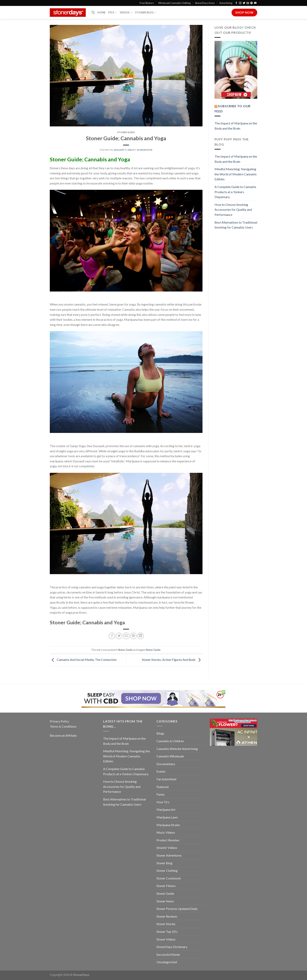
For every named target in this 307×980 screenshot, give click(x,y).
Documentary (166, 764)
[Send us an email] (248, 3)
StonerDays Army (205, 3)
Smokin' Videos (167, 848)
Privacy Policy (59, 721)
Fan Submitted (166, 779)
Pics (113, 13)
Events (161, 771)
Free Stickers (147, 3)
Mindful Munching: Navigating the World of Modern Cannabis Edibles (236, 174)
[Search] (93, 12)
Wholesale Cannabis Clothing (174, 3)
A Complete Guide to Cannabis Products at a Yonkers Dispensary (235, 192)
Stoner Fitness (166, 886)
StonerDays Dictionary (172, 947)
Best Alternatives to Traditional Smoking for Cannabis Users (236, 225)
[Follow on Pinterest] (251, 3)
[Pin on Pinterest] (133, 636)
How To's (163, 802)
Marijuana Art (166, 809)
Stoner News (165, 901)
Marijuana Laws (167, 817)
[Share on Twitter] (119, 636)
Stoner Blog (146, 13)
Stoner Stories (166, 924)
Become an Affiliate (63, 735)
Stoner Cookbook (169, 878)
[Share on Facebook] (112, 636)
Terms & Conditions (63, 726)
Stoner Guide (126, 132)
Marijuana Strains (168, 825)
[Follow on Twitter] (244, 3)
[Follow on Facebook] (236, 3)
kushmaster (145, 150)
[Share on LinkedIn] (141, 636)
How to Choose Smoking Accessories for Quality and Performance (233, 210)
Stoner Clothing (167, 870)
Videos (126, 13)
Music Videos (166, 832)
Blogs (160, 733)
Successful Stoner (168, 954)
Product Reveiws (168, 840)
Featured (162, 787)
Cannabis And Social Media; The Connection (83, 660)
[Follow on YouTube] (255, 3)
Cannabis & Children (170, 741)
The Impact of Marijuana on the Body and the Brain (236, 126)
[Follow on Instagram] (240, 3)
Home (101, 12)
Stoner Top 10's (167, 932)
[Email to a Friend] (126, 636)
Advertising (226, 3)
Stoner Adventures (169, 855)
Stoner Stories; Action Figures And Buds (172, 660)
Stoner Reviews (167, 916)
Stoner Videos (166, 939)
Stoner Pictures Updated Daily (177, 909)
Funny (161, 794)
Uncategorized (167, 962)
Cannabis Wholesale (170, 756)
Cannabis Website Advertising (177, 749)
